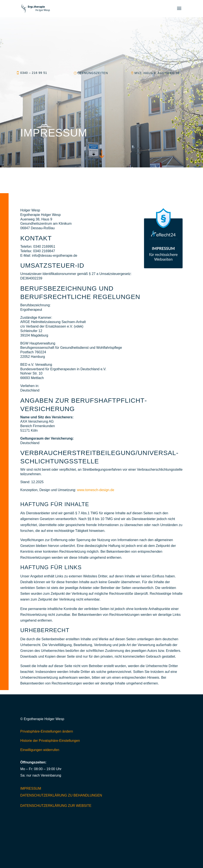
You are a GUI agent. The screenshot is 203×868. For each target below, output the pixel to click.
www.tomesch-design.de (96, 490)
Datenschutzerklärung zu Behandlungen (61, 795)
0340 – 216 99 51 (34, 73)
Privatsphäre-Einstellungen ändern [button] (47, 731)
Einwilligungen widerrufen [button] (40, 750)
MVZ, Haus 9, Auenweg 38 (157, 73)
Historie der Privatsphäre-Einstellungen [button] (50, 741)
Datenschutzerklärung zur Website (56, 806)
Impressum (31, 788)
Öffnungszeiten (93, 73)
